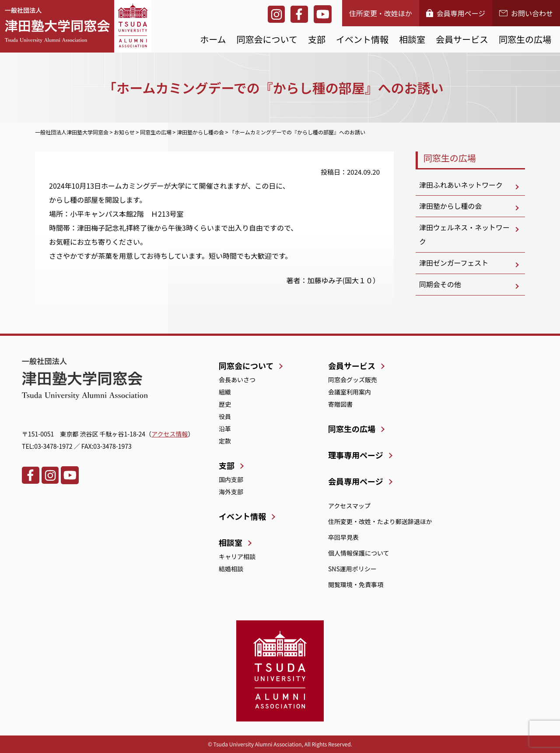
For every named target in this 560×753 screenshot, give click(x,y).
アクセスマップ (349, 506)
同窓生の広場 (525, 39)
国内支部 (231, 479)
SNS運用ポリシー (352, 569)
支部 (317, 39)
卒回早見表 (343, 537)
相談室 (412, 39)
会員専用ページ (456, 13)
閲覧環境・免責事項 (356, 584)
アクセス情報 (170, 434)
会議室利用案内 (350, 392)
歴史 (225, 404)
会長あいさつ (237, 380)
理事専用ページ (356, 455)
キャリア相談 (237, 556)
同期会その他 (440, 285)
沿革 (225, 429)
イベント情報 (362, 39)
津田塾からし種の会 (451, 207)
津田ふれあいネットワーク (461, 185)
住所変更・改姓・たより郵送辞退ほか (380, 521)
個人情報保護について (359, 553)
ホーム (213, 39)
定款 (225, 441)
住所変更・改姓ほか (381, 13)
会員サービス (462, 39)
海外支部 (231, 492)
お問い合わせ (526, 13)
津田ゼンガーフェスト (454, 264)
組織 (225, 392)
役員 (225, 416)
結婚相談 (231, 569)
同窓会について (267, 39)
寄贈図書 (340, 404)
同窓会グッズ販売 (353, 380)
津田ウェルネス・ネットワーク (465, 235)
